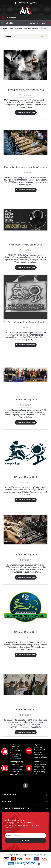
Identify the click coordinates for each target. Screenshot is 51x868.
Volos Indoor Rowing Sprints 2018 (26, 245)
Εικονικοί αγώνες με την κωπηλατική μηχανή (26, 167)
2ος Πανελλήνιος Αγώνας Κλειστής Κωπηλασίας (26, 322)
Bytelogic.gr (41, 855)
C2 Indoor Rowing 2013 (25, 555)
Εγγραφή (26, 841)
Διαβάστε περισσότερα (15, 758)
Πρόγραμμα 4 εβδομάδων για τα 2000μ (26, 90)
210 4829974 (14, 769)
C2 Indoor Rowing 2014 (25, 477)
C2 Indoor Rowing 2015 (25, 400)
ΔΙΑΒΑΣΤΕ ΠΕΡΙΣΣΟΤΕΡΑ (26, 112)
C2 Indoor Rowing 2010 (25, 710)
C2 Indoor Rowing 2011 (25, 632)
